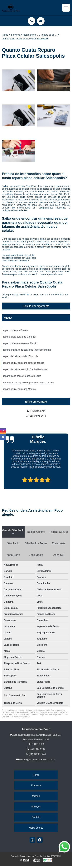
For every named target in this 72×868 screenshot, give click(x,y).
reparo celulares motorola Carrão (20, 343)
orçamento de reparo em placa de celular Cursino (29, 383)
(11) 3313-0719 (22, 295)
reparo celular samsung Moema (19, 389)
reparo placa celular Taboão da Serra (22, 376)
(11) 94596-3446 (36, 416)
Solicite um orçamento (36, 306)
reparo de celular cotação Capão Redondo (25, 369)
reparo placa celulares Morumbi (19, 337)
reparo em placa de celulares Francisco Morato (27, 350)
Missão (36, 796)
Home (36, 775)
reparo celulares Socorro (16, 330)
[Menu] (66, 8)
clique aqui (38, 295)
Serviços (36, 807)
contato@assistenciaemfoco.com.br (36, 760)
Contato (36, 817)
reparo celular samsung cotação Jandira (24, 363)
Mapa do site (36, 828)
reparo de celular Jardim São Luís (21, 356)
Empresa (36, 785)
